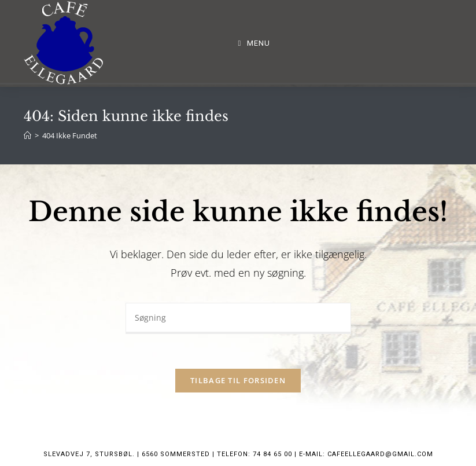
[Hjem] (27, 135)
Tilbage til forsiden (238, 380)
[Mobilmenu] (254, 43)
